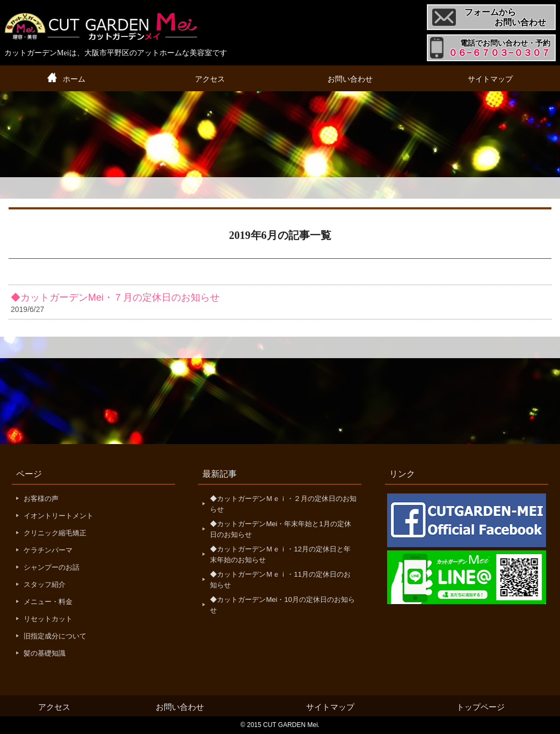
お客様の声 (41, 499)
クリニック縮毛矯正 (55, 533)
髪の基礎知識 (45, 653)
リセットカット (48, 619)
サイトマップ (490, 79)
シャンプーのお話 (52, 567)
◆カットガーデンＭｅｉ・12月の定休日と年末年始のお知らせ (280, 554)
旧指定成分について (55, 636)
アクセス (210, 79)
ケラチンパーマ (48, 550)
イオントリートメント (59, 516)
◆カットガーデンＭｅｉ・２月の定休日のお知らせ (283, 504)
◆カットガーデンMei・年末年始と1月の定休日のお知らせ (280, 529)
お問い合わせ (350, 79)
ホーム (74, 79)
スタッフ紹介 (45, 584)
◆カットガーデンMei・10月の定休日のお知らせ (282, 605)
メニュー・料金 (48, 602)
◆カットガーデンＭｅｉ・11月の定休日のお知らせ (280, 580)
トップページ (481, 707)
